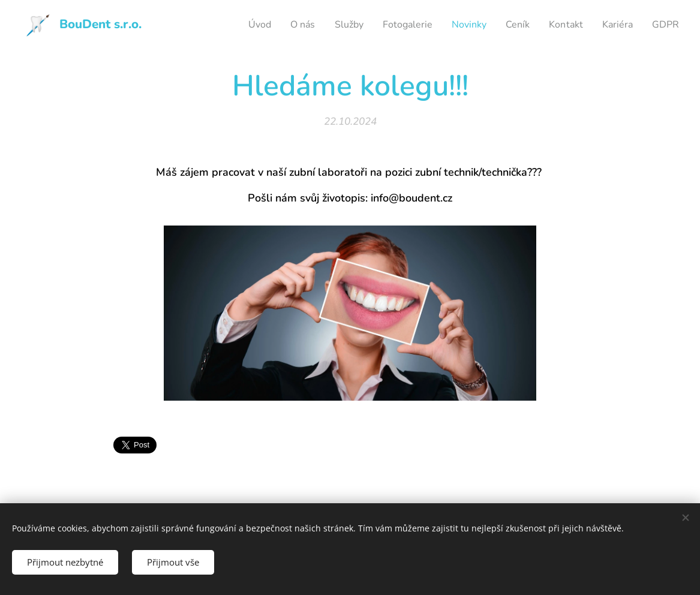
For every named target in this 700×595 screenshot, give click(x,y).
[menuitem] (238, 25)
